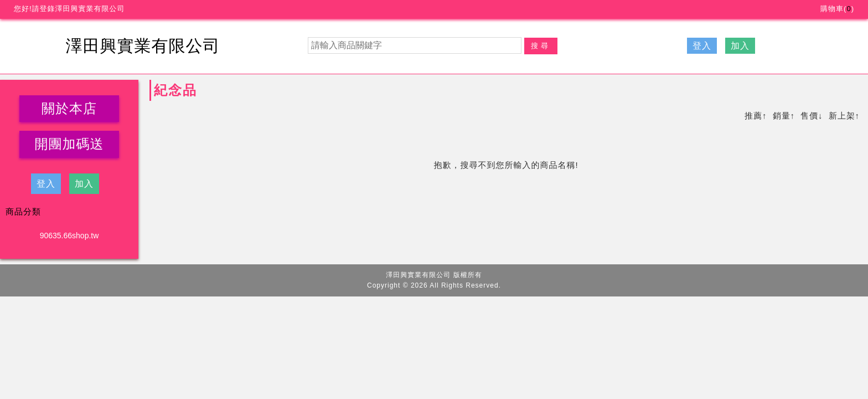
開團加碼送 (69, 144)
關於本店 (69, 108)
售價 (809, 116)
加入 (740, 46)
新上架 (842, 116)
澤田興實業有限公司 (143, 46)
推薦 (753, 116)
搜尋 (541, 46)
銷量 (782, 116)
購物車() (837, 9)
